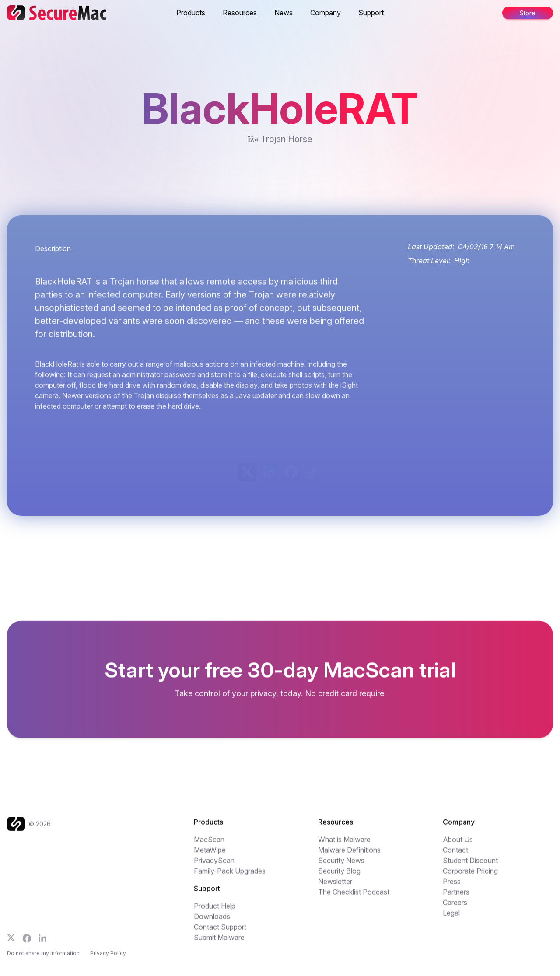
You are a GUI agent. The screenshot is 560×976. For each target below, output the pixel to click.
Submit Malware (219, 942)
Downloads (212, 921)
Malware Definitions (349, 854)
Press (452, 886)
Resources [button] (240, 13)
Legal (451, 917)
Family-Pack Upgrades (230, 875)
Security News (341, 865)
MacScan (209, 844)
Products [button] (191, 13)
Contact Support (220, 931)
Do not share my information (43, 959)
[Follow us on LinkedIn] (42, 942)
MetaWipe (210, 854)
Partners (456, 896)
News (283, 13)
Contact (455, 854)
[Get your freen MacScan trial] (280, 679)
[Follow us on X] (11, 942)
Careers (455, 907)
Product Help (215, 910)
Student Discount (470, 865)
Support (371, 13)
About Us (458, 844)
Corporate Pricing (470, 875)
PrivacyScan (214, 865)
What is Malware (344, 844)
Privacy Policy (108, 959)
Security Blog (339, 875)
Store (528, 13)
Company (325, 13)
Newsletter (335, 886)
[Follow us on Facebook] (27, 943)
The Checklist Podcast (354, 896)
